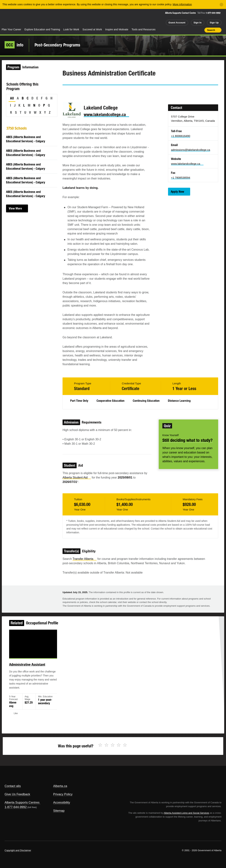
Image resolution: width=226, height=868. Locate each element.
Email (97, 92)
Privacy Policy (63, 794)
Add (187, 30)
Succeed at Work (92, 29)
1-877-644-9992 (213, 13)
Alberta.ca (60, 786)
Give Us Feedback (17, 794)
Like (194, 30)
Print (200, 30)
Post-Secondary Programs (57, 45)
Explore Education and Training (42, 29)
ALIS (38, 18)
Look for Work (71, 29)
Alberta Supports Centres (22, 802)
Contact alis (13, 786)
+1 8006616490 (181, 136)
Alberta (14, 18)
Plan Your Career (11, 29)
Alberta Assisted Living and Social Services (186, 813)
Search (211, 30)
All (12, 98)
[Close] (221, 5)
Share (181, 30)
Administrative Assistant (33, 667)
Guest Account (177, 23)
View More (15, 208)
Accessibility (62, 802)
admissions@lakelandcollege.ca (191, 150)
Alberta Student (77, 478)
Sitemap (59, 811)
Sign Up (214, 23)
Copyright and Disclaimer (18, 850)
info (14, 45)
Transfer (85, 559)
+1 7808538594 (181, 178)
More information (182, 4)
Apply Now (177, 192)
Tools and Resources (144, 29)
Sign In (198, 23)
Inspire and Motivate (117, 29)
